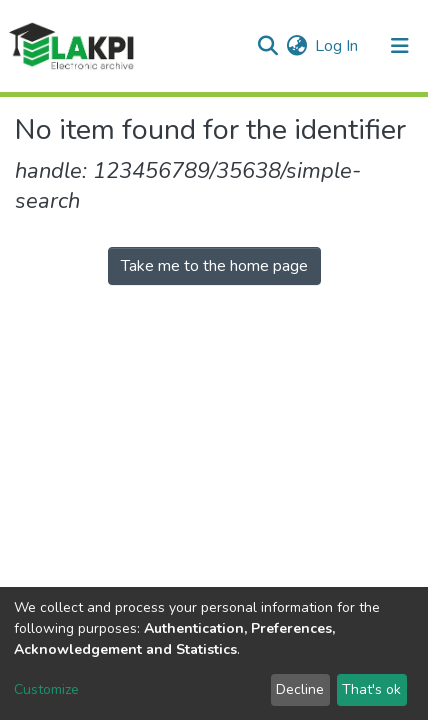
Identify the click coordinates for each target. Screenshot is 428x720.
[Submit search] (267, 46)
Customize (46, 689)
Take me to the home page (214, 266)
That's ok (371, 689)
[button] (296, 46)
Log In (337, 46)
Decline (300, 689)
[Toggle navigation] (400, 46)
